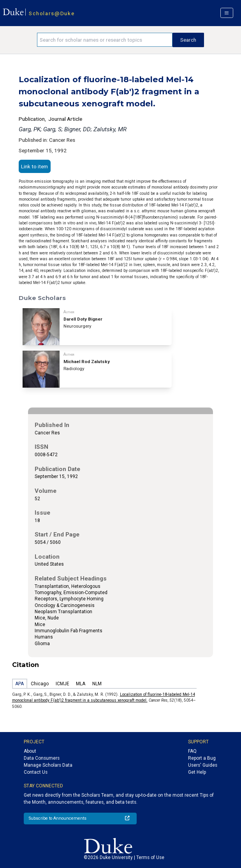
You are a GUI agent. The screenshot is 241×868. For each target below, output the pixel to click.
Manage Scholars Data (48, 765)
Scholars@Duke (52, 13)
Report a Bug (202, 758)
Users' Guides (203, 765)
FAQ (192, 751)
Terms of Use (150, 857)
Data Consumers (42, 758)
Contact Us (36, 772)
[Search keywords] (105, 40)
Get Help (197, 772)
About (30, 751)
